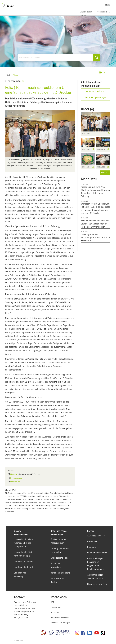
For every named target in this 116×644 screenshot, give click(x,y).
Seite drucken (16, 478)
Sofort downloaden (96, 91)
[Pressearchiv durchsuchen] (59, 58)
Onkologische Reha (60, 558)
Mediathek (92, 541)
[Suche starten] (97, 58)
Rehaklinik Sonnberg (60, 573)
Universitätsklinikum (24, 539)
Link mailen (15, 482)
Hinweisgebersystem (97, 584)
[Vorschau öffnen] (40, 133)
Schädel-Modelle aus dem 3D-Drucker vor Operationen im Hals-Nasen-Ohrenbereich (95, 224)
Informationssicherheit (60, 618)
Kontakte (92, 547)
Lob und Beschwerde (97, 553)
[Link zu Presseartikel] (104, 12)
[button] (102, 73)
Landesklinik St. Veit (24, 567)
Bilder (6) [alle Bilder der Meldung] (87, 109)
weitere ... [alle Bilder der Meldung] (105, 173)
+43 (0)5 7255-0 (21, 618)
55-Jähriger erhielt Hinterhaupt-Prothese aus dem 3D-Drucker (95, 237)
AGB (53, 602)
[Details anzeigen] (108, 134)
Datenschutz (56, 607)
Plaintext (14, 474)
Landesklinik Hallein (23, 561)
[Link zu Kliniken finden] (87, 12)
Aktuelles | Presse (96, 536)
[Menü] (110, 5)
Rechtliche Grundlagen (60, 623)
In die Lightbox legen (96, 98)
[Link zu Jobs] (83, 15)
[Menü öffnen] (108, 73)
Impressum (55, 612)
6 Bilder (23, 81)
